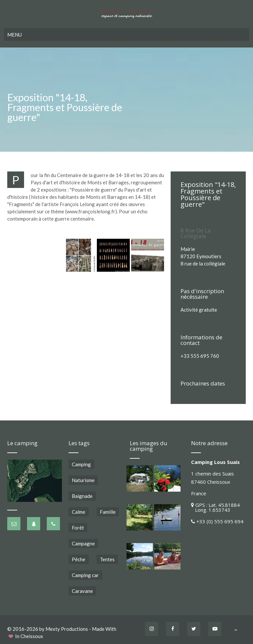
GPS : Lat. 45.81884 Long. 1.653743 (215, 507)
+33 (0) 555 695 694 (220, 521)
